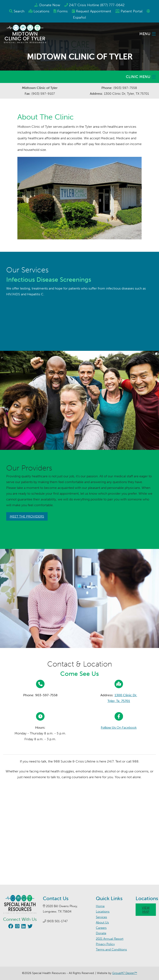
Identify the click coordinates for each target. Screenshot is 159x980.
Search (19, 11)
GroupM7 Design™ (125, 973)
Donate (101, 933)
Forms (63, 11)
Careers (101, 928)
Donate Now (50, 5)
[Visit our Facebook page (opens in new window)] (10, 927)
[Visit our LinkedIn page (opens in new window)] (23, 927)
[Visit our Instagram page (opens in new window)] (17, 927)
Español (79, 17)
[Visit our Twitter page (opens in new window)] (30, 927)
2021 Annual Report (110, 939)
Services (101, 917)
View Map (146, 910)
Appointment (94, 11)
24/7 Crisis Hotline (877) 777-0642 (97, 5)
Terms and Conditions (111, 949)
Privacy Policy (105, 944)
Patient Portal (132, 11)
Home (100, 906)
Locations (42, 11)
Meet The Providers (27, 516)
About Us (102, 922)
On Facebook (119, 728)
